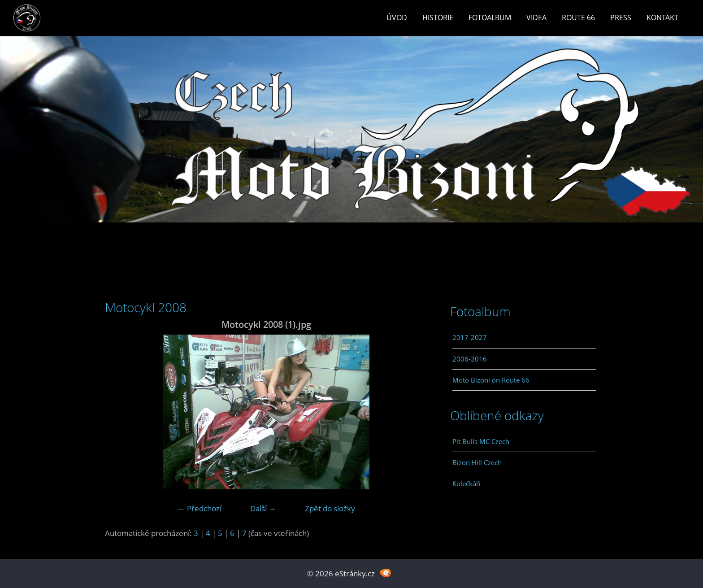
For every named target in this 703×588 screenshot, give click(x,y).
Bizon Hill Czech (477, 462)
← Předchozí (200, 508)
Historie (438, 17)
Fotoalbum (490, 17)
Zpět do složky (330, 508)
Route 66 (578, 17)
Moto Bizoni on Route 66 (491, 380)
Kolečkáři (466, 483)
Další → (263, 508)
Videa (536, 17)
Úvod (397, 17)
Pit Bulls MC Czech (481, 441)
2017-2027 (470, 337)
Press (621, 17)
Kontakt (662, 17)
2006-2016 (470, 359)
